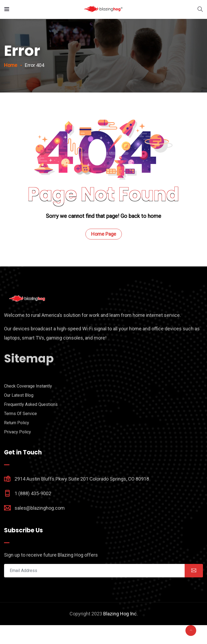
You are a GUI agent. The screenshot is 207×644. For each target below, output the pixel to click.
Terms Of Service (20, 432)
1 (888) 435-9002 (33, 512)
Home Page (104, 253)
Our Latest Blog (19, 414)
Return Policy (17, 442)
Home (11, 84)
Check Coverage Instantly (28, 405)
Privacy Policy (18, 451)
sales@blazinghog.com (40, 527)
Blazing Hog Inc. (120, 633)
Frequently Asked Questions (31, 423)
